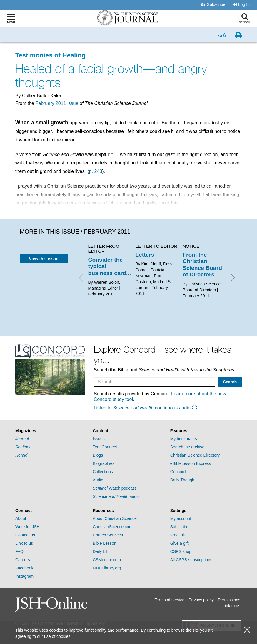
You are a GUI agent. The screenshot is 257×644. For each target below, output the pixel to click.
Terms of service (169, 600)
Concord (178, 472)
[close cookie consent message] (247, 630)
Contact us (25, 535)
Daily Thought (183, 480)
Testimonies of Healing (50, 55)
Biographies (104, 463)
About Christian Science (115, 518)
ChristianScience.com (112, 527)
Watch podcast (114, 488)
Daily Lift (101, 551)
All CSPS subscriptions (191, 560)
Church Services (108, 535)
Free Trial (179, 535)
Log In (241, 4)
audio (116, 496)
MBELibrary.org (107, 568)
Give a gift (180, 543)
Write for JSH (27, 527)
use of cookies (57, 636)
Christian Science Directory (195, 455)
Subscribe (213, 4)
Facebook (24, 568)
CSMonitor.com (107, 560)
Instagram (24, 576)
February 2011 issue (57, 103)
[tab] (51, 431)
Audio (98, 480)
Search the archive (187, 447)
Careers (23, 560)
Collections (103, 472)
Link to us (24, 543)
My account (181, 518)
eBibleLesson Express (191, 463)
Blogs (98, 455)
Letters (145, 255)
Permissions (229, 600)
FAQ (19, 551)
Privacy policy (201, 600)
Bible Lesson (104, 543)
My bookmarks (184, 439)
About (21, 518)
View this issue (44, 259)
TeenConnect (105, 447)
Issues (99, 439)
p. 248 (96, 171)
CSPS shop (181, 551)
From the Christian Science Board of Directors (202, 265)
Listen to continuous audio (146, 408)
